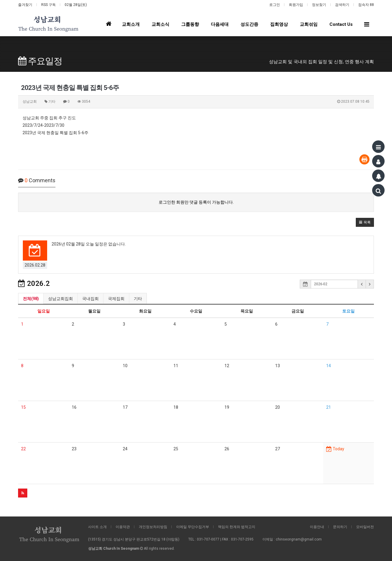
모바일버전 (365, 527)
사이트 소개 (97, 527)
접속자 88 (366, 5)
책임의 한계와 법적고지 (237, 527)
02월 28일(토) (76, 5)
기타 (138, 299)
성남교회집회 (60, 299)
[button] (365, 222)
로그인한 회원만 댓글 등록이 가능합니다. (196, 202)
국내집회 (90, 299)
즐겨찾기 (25, 5)
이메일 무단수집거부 (193, 527)
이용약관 (123, 527)
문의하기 (340, 527)
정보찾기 (319, 5)
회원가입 (296, 5)
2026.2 (34, 283)
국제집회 (116, 299)
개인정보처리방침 (153, 527)
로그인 (275, 5)
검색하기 (342, 5)
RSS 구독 (48, 5)
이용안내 (317, 527)
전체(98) (31, 299)
